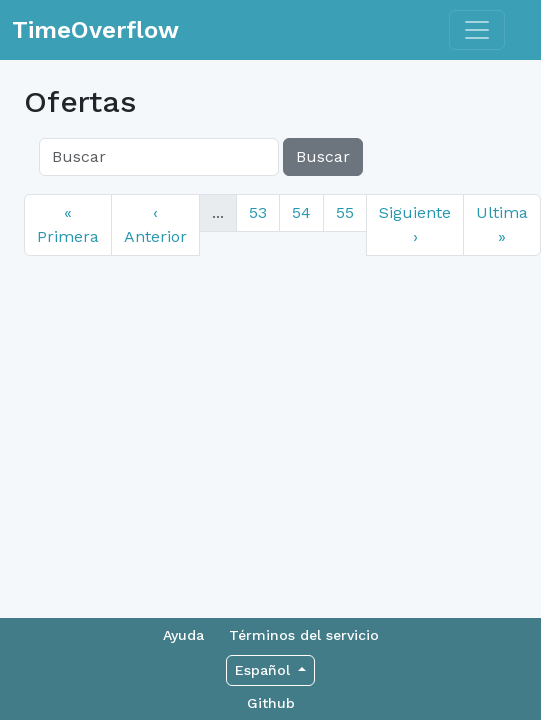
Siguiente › (415, 224)
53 (258, 212)
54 (301, 212)
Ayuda (183, 635)
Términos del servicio (304, 635)
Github (271, 703)
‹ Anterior (155, 224)
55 (345, 212)
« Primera (68, 224)
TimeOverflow (95, 30)
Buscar (323, 156)
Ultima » (502, 224)
